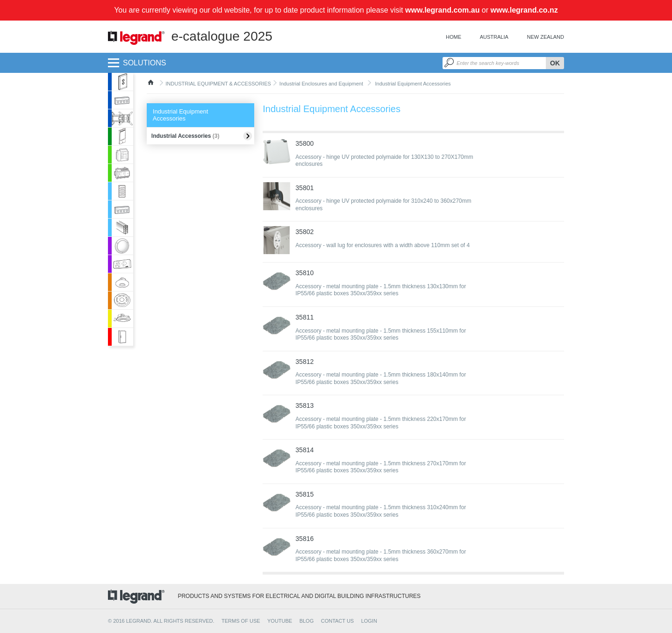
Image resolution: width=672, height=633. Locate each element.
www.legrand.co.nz (524, 10)
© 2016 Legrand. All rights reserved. (161, 621)
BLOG (307, 621)
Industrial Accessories (186, 136)
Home (454, 37)
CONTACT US (338, 621)
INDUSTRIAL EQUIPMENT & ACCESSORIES (218, 84)
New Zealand (546, 37)
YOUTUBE (280, 621)
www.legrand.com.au (442, 10)
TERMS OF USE (241, 621)
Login (369, 621)
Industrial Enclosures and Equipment (321, 84)
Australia (494, 37)
